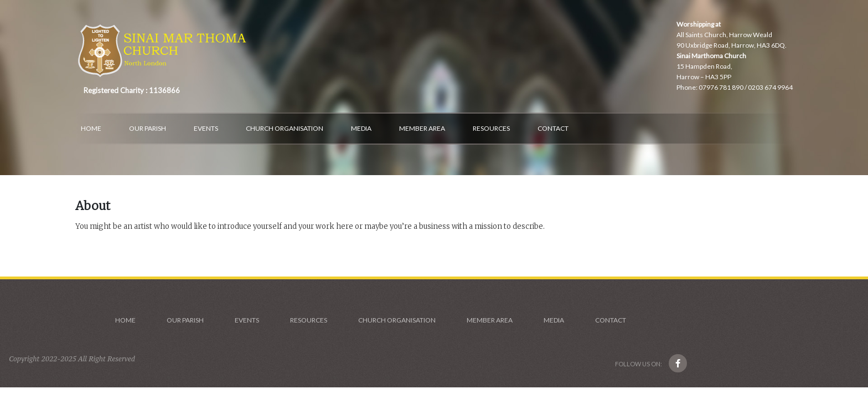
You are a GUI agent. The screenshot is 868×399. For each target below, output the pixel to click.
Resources (491, 128)
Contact (553, 128)
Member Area (422, 128)
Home (91, 128)
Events (206, 128)
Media (361, 128)
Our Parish (148, 128)
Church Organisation (285, 128)
